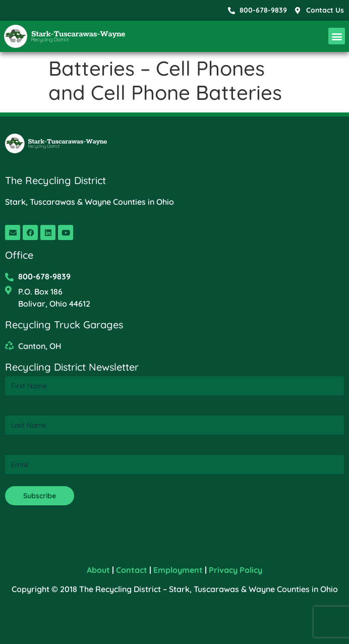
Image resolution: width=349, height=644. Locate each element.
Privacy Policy (236, 570)
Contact (132, 570)
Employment (178, 570)
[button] (337, 36)
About (98, 570)
